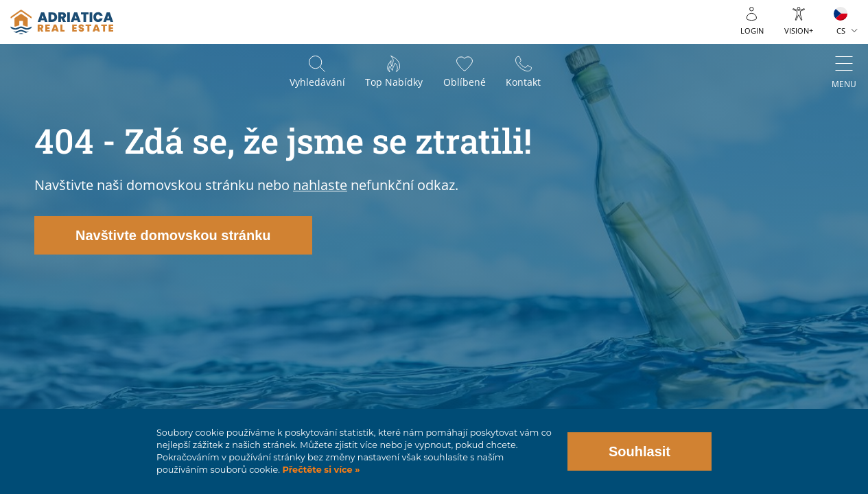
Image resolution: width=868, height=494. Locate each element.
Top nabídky (394, 83)
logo (62, 22)
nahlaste (320, 185)
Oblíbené (465, 83)
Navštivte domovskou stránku (173, 235)
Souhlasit (640, 451)
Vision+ (799, 31)
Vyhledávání (317, 83)
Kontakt (524, 83)
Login (752, 31)
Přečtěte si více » (320, 470)
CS (841, 31)
